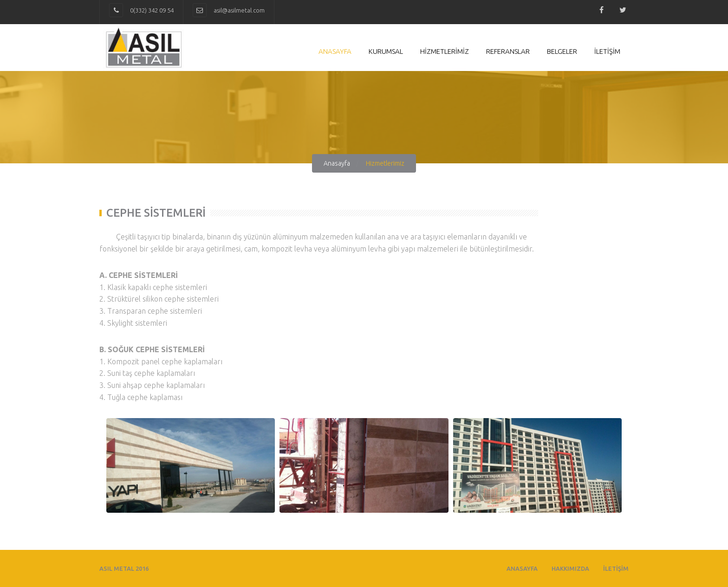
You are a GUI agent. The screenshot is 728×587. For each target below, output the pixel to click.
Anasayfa (335, 51)
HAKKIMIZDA (570, 568)
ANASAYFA (522, 568)
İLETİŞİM (607, 51)
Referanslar (508, 51)
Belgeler (562, 51)
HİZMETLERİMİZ (445, 51)
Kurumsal (386, 51)
